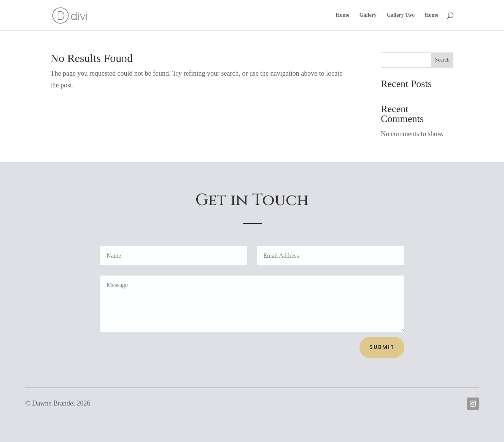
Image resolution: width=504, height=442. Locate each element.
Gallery (368, 15)
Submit (382, 347)
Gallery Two (401, 15)
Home (343, 15)
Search (442, 60)
